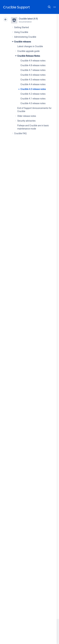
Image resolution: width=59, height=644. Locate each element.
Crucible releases (23, 42)
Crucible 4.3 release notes (33, 89)
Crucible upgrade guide (28, 51)
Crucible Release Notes (29, 56)
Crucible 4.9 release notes (33, 61)
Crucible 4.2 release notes (33, 94)
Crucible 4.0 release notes (33, 103)
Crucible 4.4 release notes (33, 84)
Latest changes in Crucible (30, 46)
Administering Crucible (25, 37)
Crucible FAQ (20, 133)
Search (49, 7)
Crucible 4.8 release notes (33, 65)
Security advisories (26, 121)
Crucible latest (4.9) (28, 19)
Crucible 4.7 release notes (33, 70)
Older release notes (27, 116)
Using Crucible (21, 32)
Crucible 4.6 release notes (33, 75)
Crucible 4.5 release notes (33, 80)
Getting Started (21, 27)
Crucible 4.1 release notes (33, 99)
